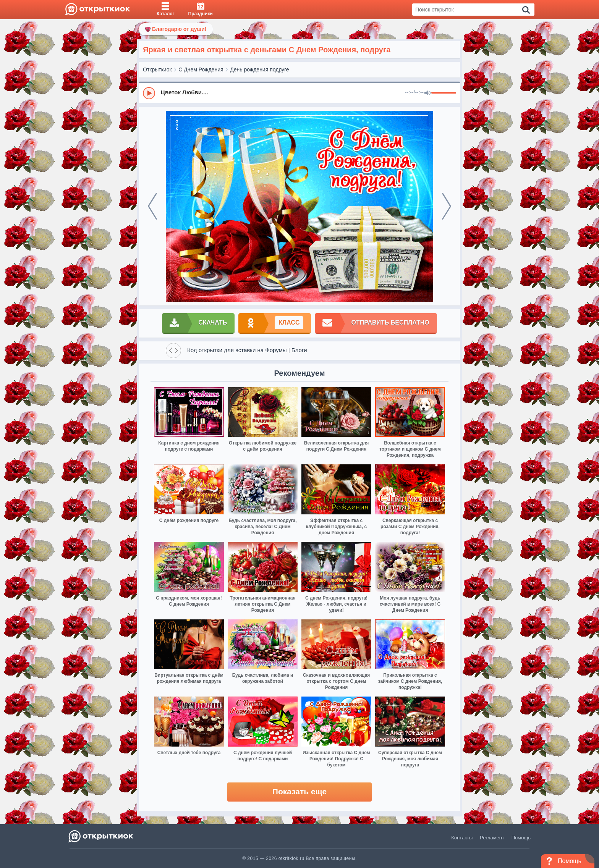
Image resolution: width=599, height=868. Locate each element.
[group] (299, 93)
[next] (447, 206)
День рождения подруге (259, 70)
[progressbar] (444, 93)
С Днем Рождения (201, 70)
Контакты (462, 838)
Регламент (492, 838)
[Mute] (427, 93)
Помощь (521, 838)
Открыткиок (157, 70)
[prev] (152, 206)
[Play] (149, 93)
